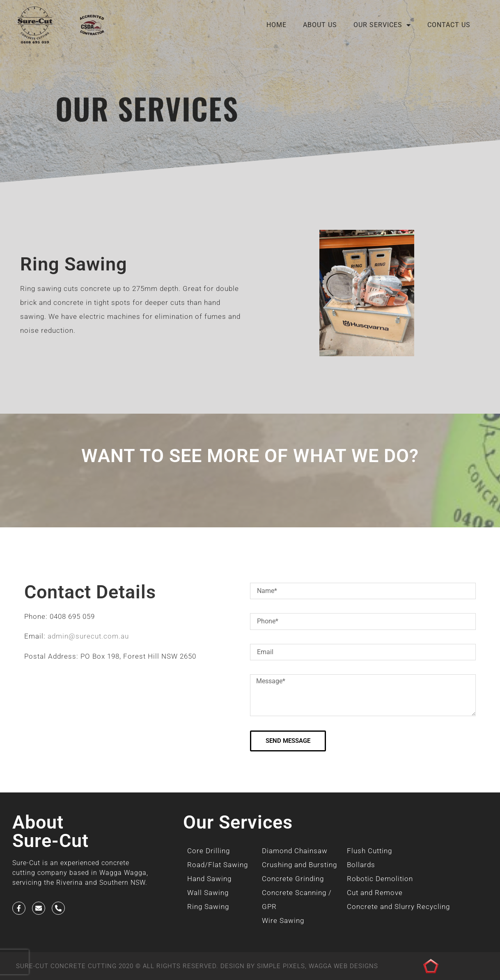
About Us (320, 25)
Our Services (382, 25)
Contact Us (449, 25)
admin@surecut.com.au (88, 636)
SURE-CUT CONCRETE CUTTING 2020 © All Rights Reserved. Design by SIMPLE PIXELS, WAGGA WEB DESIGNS (197, 966)
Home (276, 25)
